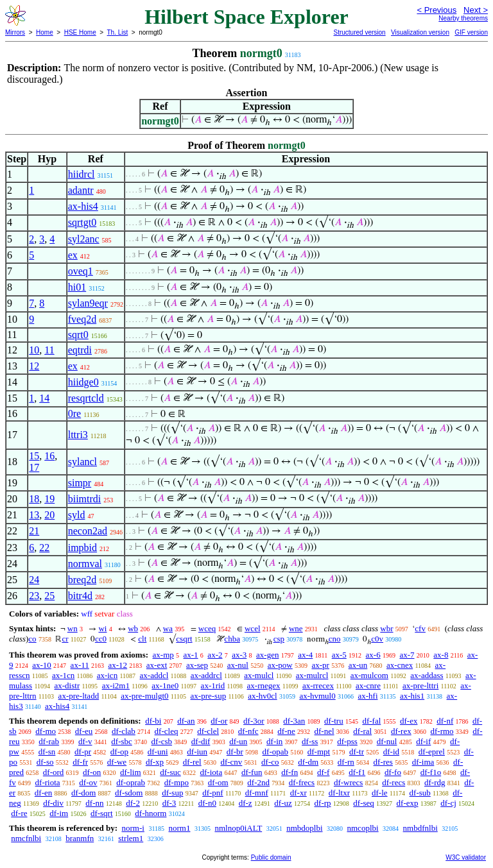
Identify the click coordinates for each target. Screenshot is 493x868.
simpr (80, 483)
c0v (377, 639)
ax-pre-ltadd (79, 696)
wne (296, 628)
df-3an (294, 721)
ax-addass (427, 675)
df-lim (131, 772)
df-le (380, 793)
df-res (383, 762)
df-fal (371, 721)
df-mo (46, 731)
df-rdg (435, 782)
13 (34, 515)
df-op (119, 752)
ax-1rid (213, 685)
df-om (218, 782)
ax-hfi (368, 696)
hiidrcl (82, 174)
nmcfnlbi (26, 838)
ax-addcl (154, 675)
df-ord (54, 772)
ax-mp (163, 655)
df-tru (334, 721)
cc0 (101, 639)
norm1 (180, 828)
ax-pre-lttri (420, 685)
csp (279, 639)
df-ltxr (339, 793)
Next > (476, 10)
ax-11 (80, 665)
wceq (207, 628)
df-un (238, 741)
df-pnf (213, 793)
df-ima (423, 762)
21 (34, 531)
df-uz (283, 803)
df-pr (83, 752)
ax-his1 (412, 696)
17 (34, 467)
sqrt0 (78, 335)
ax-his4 (83, 206)
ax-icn (107, 675)
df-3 (169, 803)
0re (74, 413)
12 (34, 366)
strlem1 (131, 838)
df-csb (162, 741)
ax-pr (320, 665)
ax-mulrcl (312, 675)
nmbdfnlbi (420, 828)
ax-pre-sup (209, 696)
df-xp (155, 762)
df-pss (347, 741)
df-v (85, 741)
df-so (45, 762)
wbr (386, 628)
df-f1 (357, 772)
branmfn (80, 838)
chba (232, 639)
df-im (59, 813)
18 (34, 499)
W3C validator (466, 857)
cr (65, 639)
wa (168, 628)
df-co (270, 762)
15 (34, 456)
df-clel (208, 731)
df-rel (192, 762)
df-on (92, 772)
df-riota (48, 782)
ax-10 (42, 665)
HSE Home (80, 32)
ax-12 (117, 665)
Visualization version (420, 32)
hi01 (77, 287)
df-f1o (431, 772)
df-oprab (131, 782)
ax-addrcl (206, 675)
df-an (186, 721)
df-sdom (129, 793)
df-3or (254, 721)
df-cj (448, 803)
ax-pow (280, 665)
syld (77, 515)
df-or (219, 721)
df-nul (387, 741)
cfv (420, 628)
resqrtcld (86, 398)
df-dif (201, 741)
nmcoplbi (363, 828)
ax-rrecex (318, 685)
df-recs (394, 782)
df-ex (409, 721)
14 (44, 398)
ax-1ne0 (165, 685)
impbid (82, 548)
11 (49, 350)
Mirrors (15, 32)
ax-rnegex (264, 685)
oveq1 (81, 271)
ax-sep (197, 665)
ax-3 (239, 655)
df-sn (47, 752)
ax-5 (339, 655)
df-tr (357, 752)
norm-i (133, 828)
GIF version (471, 32)
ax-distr (67, 685)
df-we (117, 762)
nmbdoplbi (304, 828)
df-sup (172, 793)
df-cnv (231, 762)
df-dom (83, 793)
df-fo (393, 772)
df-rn (346, 762)
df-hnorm (151, 813)
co (32, 639)
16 (49, 456)
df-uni (158, 752)
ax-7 (407, 655)
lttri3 (78, 435)
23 (34, 596)
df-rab (49, 741)
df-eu (84, 731)
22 (44, 548)
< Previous (437, 10)
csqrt (184, 639)
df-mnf (257, 793)
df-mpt (319, 752)
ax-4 (305, 655)
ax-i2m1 (116, 685)
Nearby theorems (463, 18)
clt (142, 639)
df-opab (275, 752)
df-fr (80, 762)
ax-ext (157, 665)
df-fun (252, 772)
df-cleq (167, 731)
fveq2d (82, 319)
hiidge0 (83, 382)
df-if (423, 741)
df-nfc (248, 731)
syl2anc (84, 239)
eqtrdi (80, 350)
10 (34, 350)
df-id (391, 752)
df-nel (324, 731)
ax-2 (215, 655)
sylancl (82, 462)
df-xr (298, 793)
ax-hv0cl (262, 696)
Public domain (271, 857)
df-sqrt (102, 813)
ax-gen (267, 655)
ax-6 (373, 655)
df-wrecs (348, 782)
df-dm (308, 762)
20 (49, 515)
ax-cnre (368, 685)
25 (49, 596)
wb (133, 628)
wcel (253, 628)
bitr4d (80, 596)
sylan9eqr (88, 303)
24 (34, 580)
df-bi (153, 721)
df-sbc (122, 741)
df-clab (124, 731)
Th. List (118, 32)
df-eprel (432, 752)
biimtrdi (85, 499)
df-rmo (442, 731)
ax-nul (238, 665)
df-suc (170, 772)
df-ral (362, 731)
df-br (235, 752)
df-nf (445, 721)
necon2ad (88, 531)
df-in (274, 741)
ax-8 (441, 655)
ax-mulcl (259, 675)
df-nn (94, 803)
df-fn (290, 772)
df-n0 (207, 803)
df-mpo (177, 782)
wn (73, 628)
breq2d (82, 580)
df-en (43, 793)
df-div (53, 803)
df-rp (323, 803)
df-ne (286, 731)
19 (49, 499)
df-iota (212, 772)
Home (45, 32)
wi (102, 628)
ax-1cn (63, 675)
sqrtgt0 (82, 222)
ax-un (358, 665)
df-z (246, 803)
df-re (19, 813)
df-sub (420, 793)
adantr (81, 190)
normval (85, 564)
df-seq (364, 803)
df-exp (408, 803)
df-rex (401, 731)
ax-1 (191, 655)
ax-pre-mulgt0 (144, 696)
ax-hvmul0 (317, 696)
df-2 (133, 803)
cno (335, 639)
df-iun (197, 752)
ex (73, 255)
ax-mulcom (369, 675)
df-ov (88, 782)
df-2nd (258, 782)
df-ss (310, 741)
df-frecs (302, 782)
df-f (324, 772)
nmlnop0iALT (238, 828)
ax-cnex (400, 665)
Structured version (359, 32)
